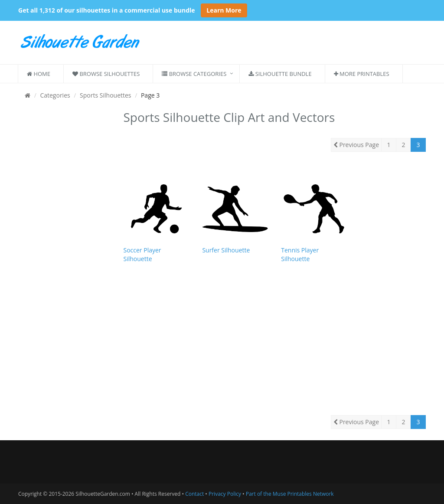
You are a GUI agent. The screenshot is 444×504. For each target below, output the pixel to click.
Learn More (224, 10)
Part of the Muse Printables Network (290, 494)
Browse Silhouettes (106, 74)
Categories (55, 95)
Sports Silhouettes (105, 95)
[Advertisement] (64, 238)
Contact (194, 494)
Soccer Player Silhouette (142, 254)
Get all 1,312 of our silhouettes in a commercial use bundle (107, 10)
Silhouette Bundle (280, 74)
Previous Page (356, 145)
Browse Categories (194, 74)
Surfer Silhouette (226, 250)
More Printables (362, 74)
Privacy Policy (225, 494)
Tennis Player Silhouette (300, 254)
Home (39, 74)
